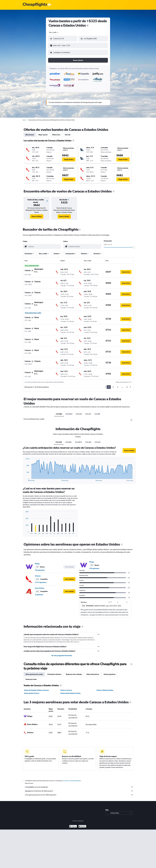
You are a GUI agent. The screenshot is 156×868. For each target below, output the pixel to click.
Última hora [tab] (56, 133)
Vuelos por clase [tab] (31, 677)
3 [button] (117, 385)
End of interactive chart (25, 478)
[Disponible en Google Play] (73, 825)
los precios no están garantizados (72, 779)
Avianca (38, 574)
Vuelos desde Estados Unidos (70, 691)
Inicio (24, 118)
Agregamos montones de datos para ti (79, 789)
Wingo (37, 562)
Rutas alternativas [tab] (93, 673)
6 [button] (127, 385)
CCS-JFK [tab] (97, 412)
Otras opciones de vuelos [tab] (34, 673)
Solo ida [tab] (68, 133)
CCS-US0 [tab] (59, 440)
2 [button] (113, 385)
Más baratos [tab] (30, 133)
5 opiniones (39, 593)
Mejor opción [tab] (43, 133)
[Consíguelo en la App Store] (82, 825)
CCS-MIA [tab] (59, 412)
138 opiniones (40, 568)
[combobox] (54, 32)
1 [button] (109, 385)
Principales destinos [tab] (54, 673)
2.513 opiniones (41, 581)
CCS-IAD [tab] (79, 412)
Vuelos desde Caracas (32, 691)
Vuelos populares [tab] (110, 673)
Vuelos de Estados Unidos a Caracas (36, 688)
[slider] (134, 246)
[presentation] (88, 26)
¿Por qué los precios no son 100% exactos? (79, 793)
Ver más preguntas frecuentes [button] (62, 654)
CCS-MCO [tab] (69, 412)
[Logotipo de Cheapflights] (35, 5)
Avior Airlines (40, 586)
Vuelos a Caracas (66, 688)
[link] (37, 215)
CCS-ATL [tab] (88, 412)
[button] (62, 45)
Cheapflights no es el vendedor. (79, 785)
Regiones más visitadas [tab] (74, 673)
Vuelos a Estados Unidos (105, 688)
